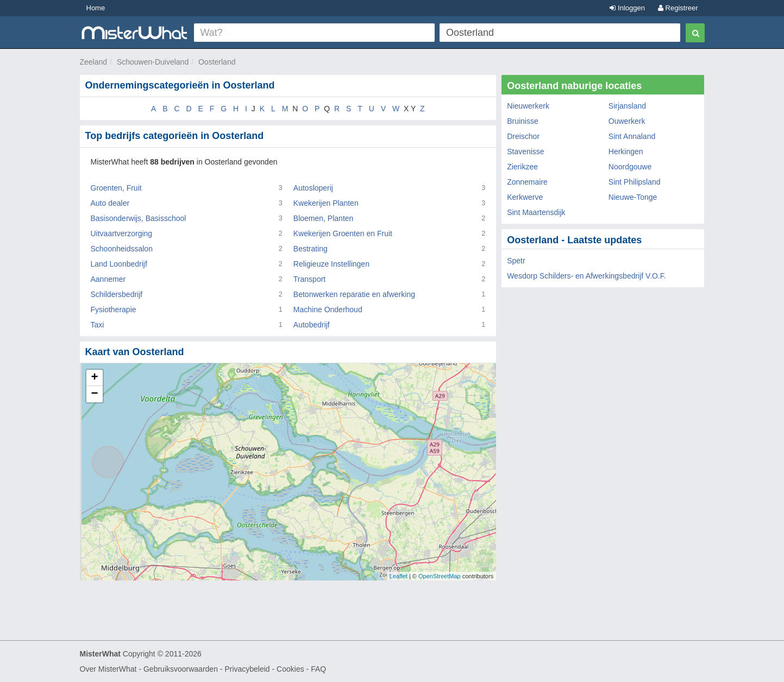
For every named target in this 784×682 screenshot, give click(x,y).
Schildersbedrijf (117, 294)
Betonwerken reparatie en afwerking (354, 294)
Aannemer (108, 279)
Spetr (516, 261)
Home (96, 8)
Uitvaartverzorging (122, 233)
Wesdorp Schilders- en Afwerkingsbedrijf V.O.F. (587, 276)
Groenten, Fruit (116, 188)
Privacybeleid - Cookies (264, 669)
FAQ (318, 669)
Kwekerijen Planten (326, 203)
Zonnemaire (527, 182)
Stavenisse (525, 151)
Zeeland (94, 62)
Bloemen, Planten (324, 218)
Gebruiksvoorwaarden (181, 669)
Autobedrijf (312, 325)
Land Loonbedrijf (119, 264)
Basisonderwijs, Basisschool (139, 218)
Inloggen (627, 8)
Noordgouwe (630, 167)
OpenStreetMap (440, 576)
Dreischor (523, 136)
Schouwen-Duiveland (153, 62)
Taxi (98, 325)
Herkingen (626, 151)
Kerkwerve (525, 197)
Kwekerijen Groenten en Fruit (343, 233)
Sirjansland (627, 106)
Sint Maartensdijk (536, 212)
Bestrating (311, 249)
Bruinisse (523, 121)
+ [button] (94, 378)
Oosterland (217, 62)
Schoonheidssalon (122, 249)
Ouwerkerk (627, 121)
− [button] (94, 394)
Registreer (678, 8)
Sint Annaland (632, 136)
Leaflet (399, 576)
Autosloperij (313, 188)
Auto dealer (110, 203)
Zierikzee (522, 167)
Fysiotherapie (114, 310)
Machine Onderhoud (328, 310)
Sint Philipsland (635, 182)
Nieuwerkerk (528, 106)
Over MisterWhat (108, 669)
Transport (309, 279)
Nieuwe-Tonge (633, 197)
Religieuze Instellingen (331, 264)
